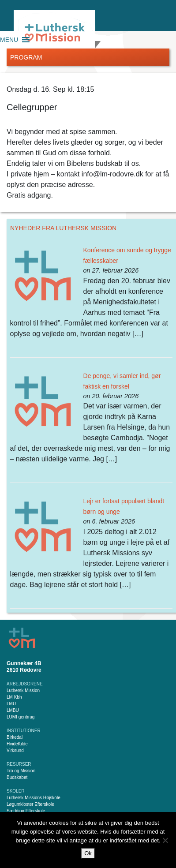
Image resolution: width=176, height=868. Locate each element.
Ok (88, 853)
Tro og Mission (21, 771)
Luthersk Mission (23, 690)
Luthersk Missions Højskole (34, 798)
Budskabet (17, 777)
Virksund (15, 750)
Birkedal (15, 737)
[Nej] (165, 840)
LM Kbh (14, 697)
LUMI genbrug (21, 717)
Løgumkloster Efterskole (30, 804)
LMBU (13, 710)
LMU (11, 704)
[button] (9, 40)
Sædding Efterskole (26, 811)
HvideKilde (17, 744)
